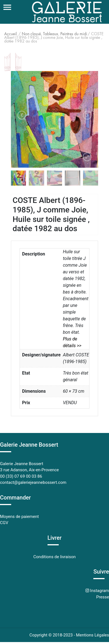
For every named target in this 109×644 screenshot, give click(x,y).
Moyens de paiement (19, 517)
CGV (4, 523)
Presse (103, 597)
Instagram (99, 591)
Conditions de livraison (54, 557)
